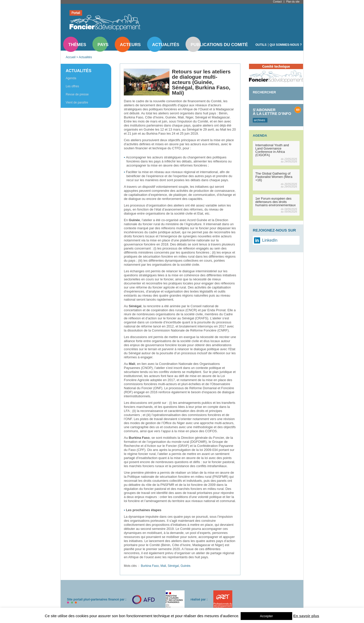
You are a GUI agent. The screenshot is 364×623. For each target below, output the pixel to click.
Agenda (71, 78)
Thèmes (77, 45)
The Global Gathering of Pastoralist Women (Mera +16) (274, 177)
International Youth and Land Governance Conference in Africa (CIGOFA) (272, 150)
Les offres (72, 86)
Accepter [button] (266, 616)
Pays (103, 45)
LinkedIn (270, 240)
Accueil (71, 57)
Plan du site (293, 2)
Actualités (166, 45)
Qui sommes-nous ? (286, 45)
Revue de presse (77, 94)
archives (259, 120)
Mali (163, 566)
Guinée (185, 566)
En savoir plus (306, 616)
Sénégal (173, 566)
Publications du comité (219, 45)
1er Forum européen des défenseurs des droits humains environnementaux (276, 202)
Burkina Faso (150, 566)
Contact (277, 2)
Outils (261, 45)
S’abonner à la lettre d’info (272, 112)
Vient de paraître (77, 102)
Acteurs (130, 45)
